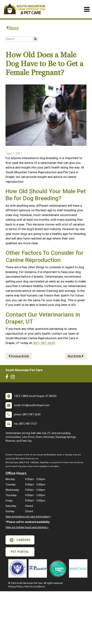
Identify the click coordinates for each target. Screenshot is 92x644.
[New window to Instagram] (14, 378)
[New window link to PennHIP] (39, 568)
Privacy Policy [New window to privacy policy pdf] (15, 587)
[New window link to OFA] (18, 568)
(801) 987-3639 (44, 343)
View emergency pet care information (28, 517)
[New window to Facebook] (8, 378)
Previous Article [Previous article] (19, 356)
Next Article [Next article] (76, 356)
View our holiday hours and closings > (27, 527)
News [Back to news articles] (12, 28)
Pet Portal (20, 552)
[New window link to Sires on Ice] (79, 568)
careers (20, 540)
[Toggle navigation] (87, 9)
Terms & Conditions (34, 587)
